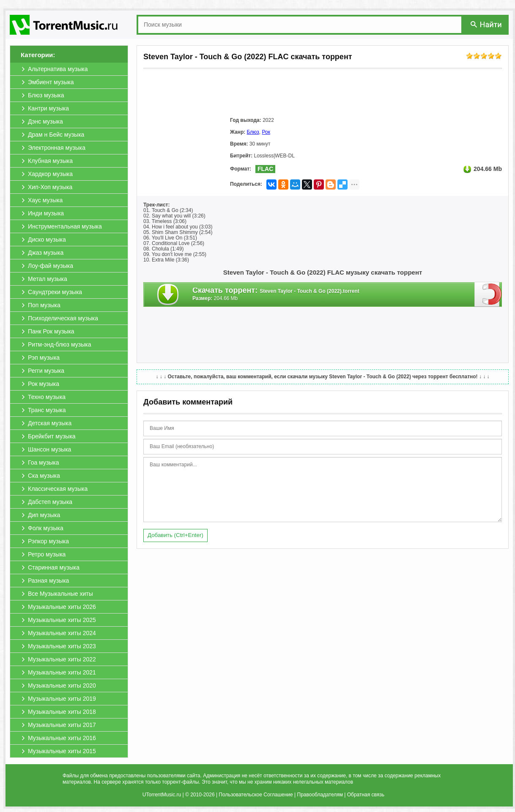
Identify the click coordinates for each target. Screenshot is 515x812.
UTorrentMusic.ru (162, 795)
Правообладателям (320, 795)
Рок (266, 132)
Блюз (253, 132)
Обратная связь (366, 795)
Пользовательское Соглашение (256, 795)
